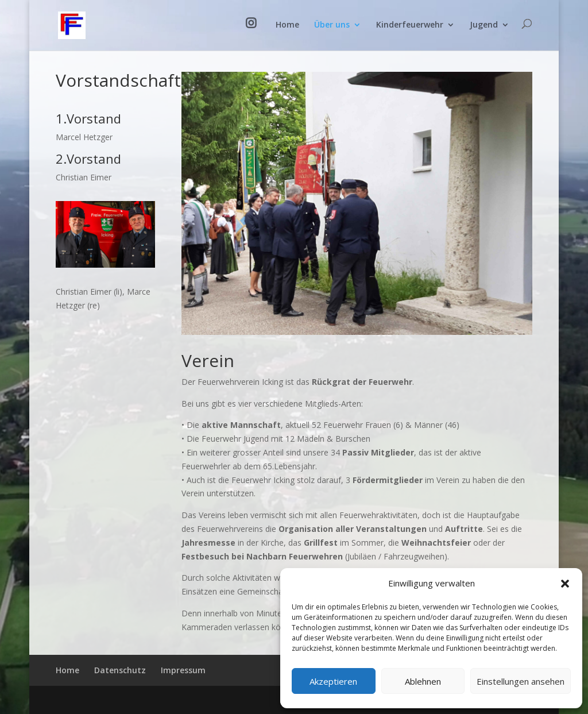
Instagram (253, 35)
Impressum (183, 670)
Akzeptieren (333, 681)
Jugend (484, 25)
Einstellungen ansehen (521, 681)
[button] (565, 584)
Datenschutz (120, 670)
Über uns (332, 25)
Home (287, 25)
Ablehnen (423, 681)
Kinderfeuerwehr (410, 25)
